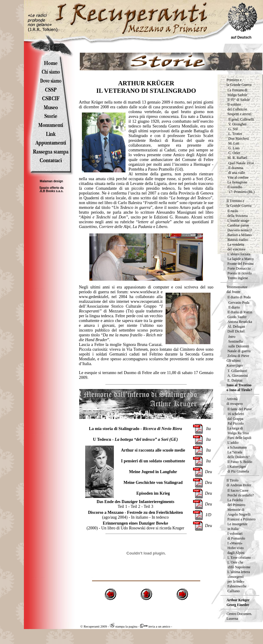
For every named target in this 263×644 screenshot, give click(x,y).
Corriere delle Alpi (115, 227)
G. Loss (234, 148)
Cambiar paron (238, 225)
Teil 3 (149, 506)
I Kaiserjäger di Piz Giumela (238, 469)
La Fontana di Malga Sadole (237, 92)
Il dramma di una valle (237, 170)
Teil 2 (135, 506)
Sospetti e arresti (239, 114)
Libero (162, 227)
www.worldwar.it (145, 292)
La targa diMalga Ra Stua (238, 431)
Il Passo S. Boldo (240, 462)
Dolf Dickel (236, 331)
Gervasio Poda (239, 303)
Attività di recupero (235, 401)
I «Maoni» (235, 543)
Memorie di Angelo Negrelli (239, 512)
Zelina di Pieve (238, 356)
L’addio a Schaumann (237, 445)
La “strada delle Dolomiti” (239, 455)
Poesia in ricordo (240, 273)
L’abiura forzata (239, 254)
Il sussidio (235, 187)
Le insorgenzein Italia (237, 526)
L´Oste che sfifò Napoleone (239, 565)
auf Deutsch (241, 37)
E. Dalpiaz (235, 380)
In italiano (140, 517)
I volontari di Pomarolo (236, 536)
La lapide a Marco (241, 259)
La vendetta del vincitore (236, 247)
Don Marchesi (238, 139)
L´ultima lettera (239, 572)
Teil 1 (123, 506)
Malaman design (51, 181)
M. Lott (234, 143)
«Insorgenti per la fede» (236, 579)
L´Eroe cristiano (239, 558)
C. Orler (234, 153)
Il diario (234, 307)
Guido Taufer (237, 317)
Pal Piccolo (236, 423)
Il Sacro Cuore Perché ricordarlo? (241, 493)
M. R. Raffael (237, 158)
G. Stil (233, 129)
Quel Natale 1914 (241, 163)
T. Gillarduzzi (237, 371)
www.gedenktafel (94, 297)
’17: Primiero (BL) (241, 192)
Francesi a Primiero (241, 519)
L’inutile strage (238, 221)
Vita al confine (238, 177)
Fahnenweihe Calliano (237, 589)
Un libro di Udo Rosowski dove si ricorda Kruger (143, 528)
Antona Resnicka (240, 322)
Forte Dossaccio (239, 268)
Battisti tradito (238, 240)
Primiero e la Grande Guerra (239, 82)
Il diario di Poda (239, 297)
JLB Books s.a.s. (51, 191)
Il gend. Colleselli (241, 119)
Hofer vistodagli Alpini (236, 550)
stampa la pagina (124, 626)
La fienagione (237, 182)
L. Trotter (235, 134)
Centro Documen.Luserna (239, 616)
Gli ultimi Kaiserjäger (235, 363)
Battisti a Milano (240, 235)
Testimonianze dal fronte (237, 289)
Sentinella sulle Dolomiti (239, 344)
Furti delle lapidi (239, 438)
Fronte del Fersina (240, 264)
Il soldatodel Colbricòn (237, 107)
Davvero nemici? (240, 230)
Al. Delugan (236, 326)
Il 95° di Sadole (239, 100)
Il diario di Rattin (240, 312)
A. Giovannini (238, 376)
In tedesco (160, 517)
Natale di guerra (239, 351)
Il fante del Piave (240, 409)
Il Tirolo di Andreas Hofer (239, 483)
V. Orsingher (237, 124)
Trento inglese (238, 278)
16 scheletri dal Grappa (236, 416)
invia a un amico (155, 626)
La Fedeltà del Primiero (236, 502)
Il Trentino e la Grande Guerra (239, 203)
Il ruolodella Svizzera (238, 213)
